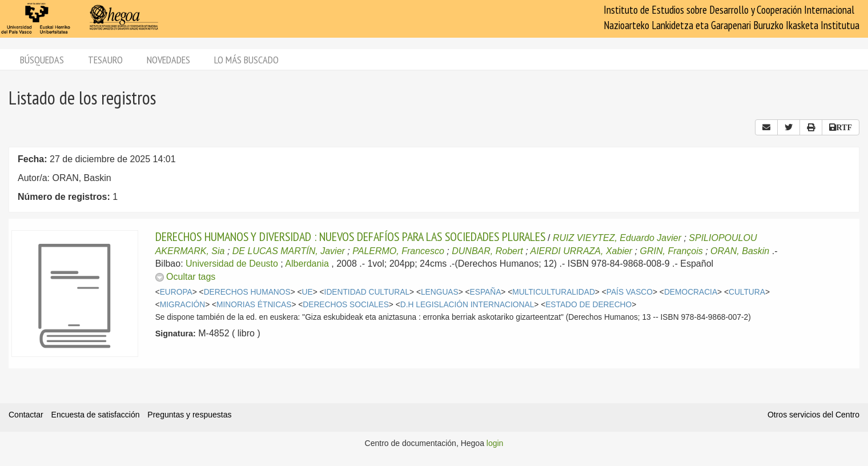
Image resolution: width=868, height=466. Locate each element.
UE (308, 292)
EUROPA (176, 292)
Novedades (168, 60)
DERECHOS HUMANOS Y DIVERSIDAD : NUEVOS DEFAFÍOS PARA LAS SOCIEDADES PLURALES (350, 236)
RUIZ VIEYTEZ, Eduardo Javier (617, 238)
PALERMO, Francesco (398, 251)
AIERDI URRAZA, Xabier (581, 251)
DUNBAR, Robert (487, 251)
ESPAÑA (486, 292)
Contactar (26, 415)
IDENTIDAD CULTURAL (367, 292)
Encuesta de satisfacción (96, 415)
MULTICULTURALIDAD (554, 292)
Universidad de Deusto (232, 264)
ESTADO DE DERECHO (588, 305)
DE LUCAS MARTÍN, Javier (289, 251)
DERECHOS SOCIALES (346, 305)
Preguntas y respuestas (189, 415)
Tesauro (105, 60)
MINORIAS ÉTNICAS (254, 305)
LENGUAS (440, 292)
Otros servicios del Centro (813, 415)
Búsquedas (42, 60)
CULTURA (747, 292)
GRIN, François (672, 251)
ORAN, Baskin (740, 251)
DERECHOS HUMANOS (247, 292)
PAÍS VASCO (630, 292)
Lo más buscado (246, 60)
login (495, 443)
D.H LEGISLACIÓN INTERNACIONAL (467, 305)
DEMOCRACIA (691, 292)
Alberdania (307, 264)
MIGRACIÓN (182, 305)
